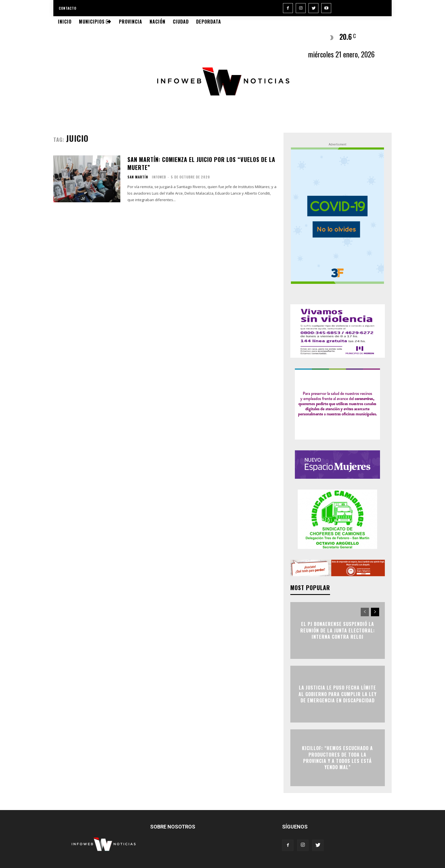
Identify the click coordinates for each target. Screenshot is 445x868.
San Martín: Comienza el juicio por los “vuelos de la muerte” (201, 163)
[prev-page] (365, 612)
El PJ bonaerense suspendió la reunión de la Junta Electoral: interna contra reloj (338, 631)
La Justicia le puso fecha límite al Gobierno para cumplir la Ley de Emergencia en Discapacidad (338, 694)
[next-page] (375, 612)
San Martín (138, 177)
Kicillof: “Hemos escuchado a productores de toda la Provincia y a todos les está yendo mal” (337, 758)
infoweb (159, 177)
